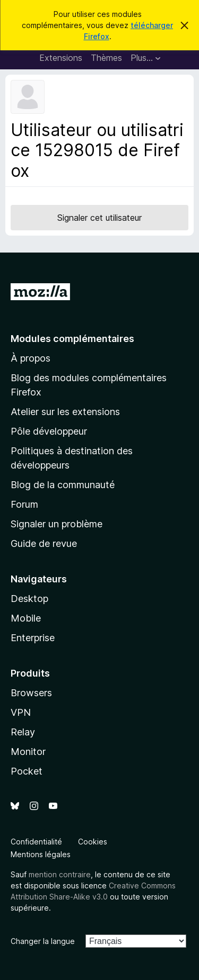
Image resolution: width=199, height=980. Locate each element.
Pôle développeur (49, 431)
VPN (21, 712)
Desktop (29, 599)
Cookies (93, 842)
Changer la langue (43, 941)
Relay (23, 732)
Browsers (31, 693)
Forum (24, 504)
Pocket (27, 771)
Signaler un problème (57, 524)
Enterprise (33, 638)
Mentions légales (41, 854)
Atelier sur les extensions (65, 412)
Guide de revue (44, 543)
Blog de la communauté (63, 485)
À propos (31, 358)
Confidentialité (36, 842)
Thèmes (106, 58)
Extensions (61, 58)
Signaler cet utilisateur (99, 218)
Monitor (28, 752)
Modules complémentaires (72, 339)
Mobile (26, 618)
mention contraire (60, 874)
